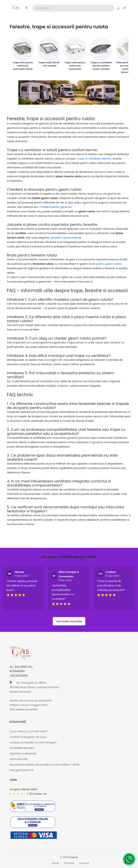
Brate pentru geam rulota (105, 264)
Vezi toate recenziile (69, 621)
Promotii (69, 863)
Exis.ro (74, 857)
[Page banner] (69, 93)
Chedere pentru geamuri (55, 207)
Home (55, 863)
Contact (84, 863)
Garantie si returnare (23, 754)
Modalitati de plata (22, 748)
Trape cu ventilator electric (94, 159)
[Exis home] (16, 8)
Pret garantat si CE (22, 770)
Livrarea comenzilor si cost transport (33, 742)
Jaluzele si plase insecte (66, 238)
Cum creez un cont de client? (28, 731)
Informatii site (18, 759)
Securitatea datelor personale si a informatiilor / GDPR (44, 765)
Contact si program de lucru (28, 737)
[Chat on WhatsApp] (129, 859)
